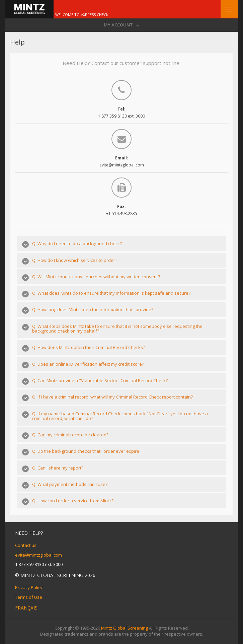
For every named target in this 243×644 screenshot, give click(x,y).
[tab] (121, 243)
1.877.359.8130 (113, 116)
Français (26, 608)
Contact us (26, 545)
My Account (122, 25)
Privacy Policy (29, 587)
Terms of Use (29, 597)
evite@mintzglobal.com (122, 165)
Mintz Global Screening (125, 628)
